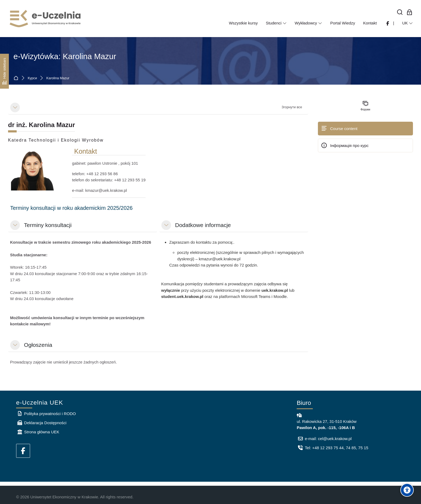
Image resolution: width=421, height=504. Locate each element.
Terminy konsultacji (48, 225)
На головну (17, 78)
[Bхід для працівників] (410, 12)
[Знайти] (400, 12)
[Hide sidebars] (4, 71)
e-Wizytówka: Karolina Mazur (65, 56)
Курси (32, 78)
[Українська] (408, 23)
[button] (15, 107)
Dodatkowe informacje (203, 225)
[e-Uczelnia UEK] (46, 19)
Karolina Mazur (58, 78)
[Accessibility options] (407, 490)
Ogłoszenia (38, 345)
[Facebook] (23, 451)
